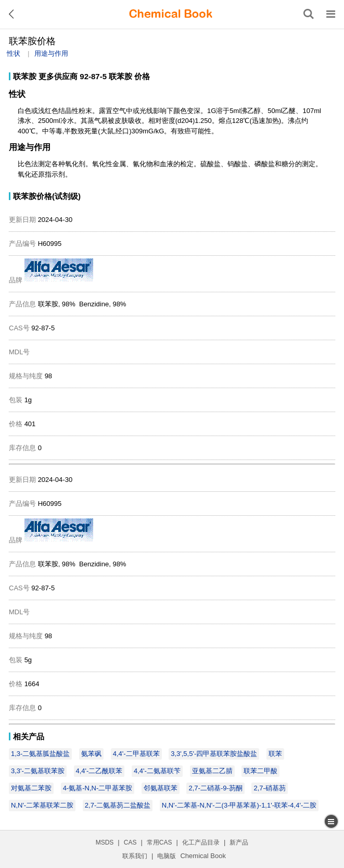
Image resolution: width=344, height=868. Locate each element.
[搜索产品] (309, 14)
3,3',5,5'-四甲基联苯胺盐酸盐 (214, 754)
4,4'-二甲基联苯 (136, 754)
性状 (14, 53)
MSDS (105, 842)
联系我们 (135, 856)
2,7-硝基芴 (269, 788)
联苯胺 (25, 76)
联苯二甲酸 (260, 771)
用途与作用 (51, 53)
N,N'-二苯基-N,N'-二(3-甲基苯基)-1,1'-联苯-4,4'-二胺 (239, 805)
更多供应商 (58, 76)
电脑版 (167, 856)
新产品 (239, 842)
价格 (142, 76)
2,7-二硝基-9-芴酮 (215, 788)
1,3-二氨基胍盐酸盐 (40, 754)
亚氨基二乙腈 (212, 771)
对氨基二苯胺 (31, 788)
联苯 (275, 754)
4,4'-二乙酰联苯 (99, 771)
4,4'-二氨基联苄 (157, 771)
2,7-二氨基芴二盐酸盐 (118, 805)
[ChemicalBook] (171, 14)
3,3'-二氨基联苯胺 (38, 771)
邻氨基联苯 (161, 788)
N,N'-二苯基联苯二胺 (42, 805)
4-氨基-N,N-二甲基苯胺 (98, 788)
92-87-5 (93, 76)
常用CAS (160, 842)
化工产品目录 (201, 842)
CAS (130, 842)
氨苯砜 (91, 754)
